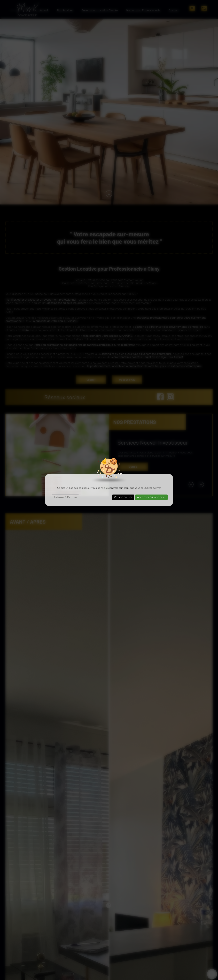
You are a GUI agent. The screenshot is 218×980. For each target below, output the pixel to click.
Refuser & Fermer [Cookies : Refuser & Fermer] (65, 497)
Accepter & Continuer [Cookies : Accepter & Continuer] (151, 497)
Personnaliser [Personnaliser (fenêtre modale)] (123, 497)
